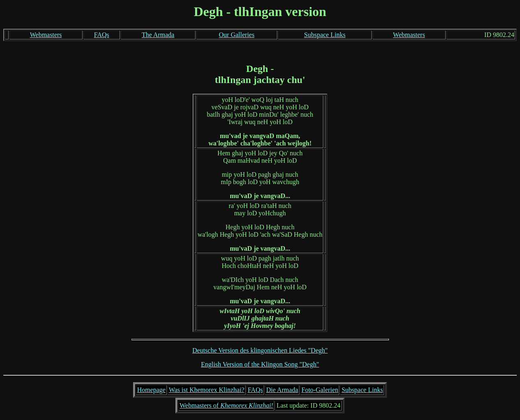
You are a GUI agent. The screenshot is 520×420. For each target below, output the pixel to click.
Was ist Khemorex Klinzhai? (207, 390)
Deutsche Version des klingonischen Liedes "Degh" (260, 350)
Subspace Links (325, 35)
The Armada (158, 35)
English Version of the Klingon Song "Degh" (260, 364)
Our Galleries (237, 35)
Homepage (151, 390)
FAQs (102, 35)
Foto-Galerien (320, 390)
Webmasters (46, 35)
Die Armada (282, 390)
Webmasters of (226, 405)
